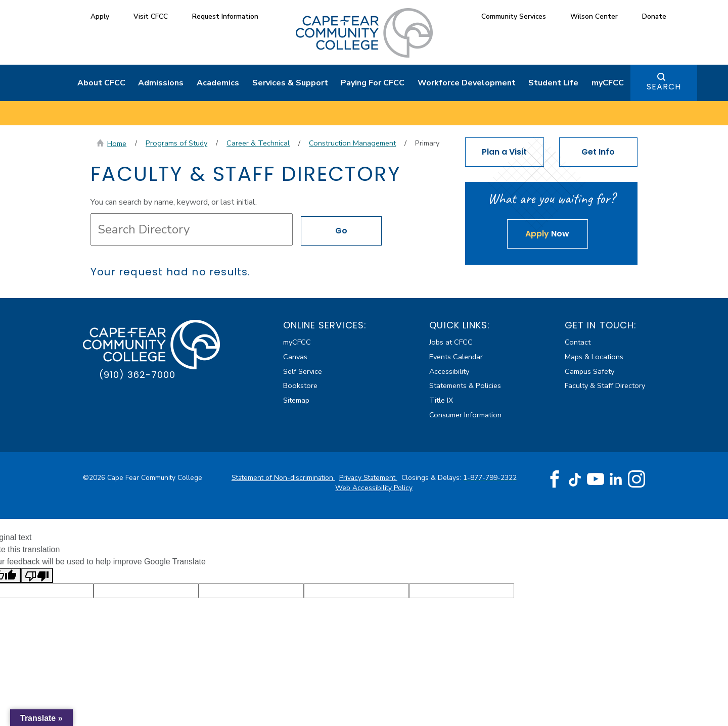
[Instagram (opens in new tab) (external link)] (636, 479)
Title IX (441, 400)
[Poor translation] (37, 576)
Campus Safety (589, 371)
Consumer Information (465, 415)
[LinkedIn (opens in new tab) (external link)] (616, 479)
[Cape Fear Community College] (364, 32)
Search (664, 87)
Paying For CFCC (373, 83)
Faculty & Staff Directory (605, 385)
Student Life (553, 83)
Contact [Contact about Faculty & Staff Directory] (578, 342)
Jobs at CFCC (451, 342)
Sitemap (296, 400)
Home (117, 143)
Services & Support (290, 83)
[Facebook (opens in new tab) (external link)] (555, 479)
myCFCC (608, 83)
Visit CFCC (151, 16)
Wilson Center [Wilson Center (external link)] (594, 16)
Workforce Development (467, 83)
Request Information (225, 16)
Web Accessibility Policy (374, 488)
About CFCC (101, 83)
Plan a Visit (504, 152)
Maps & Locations (594, 357)
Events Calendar (456, 357)
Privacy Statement (368, 478)
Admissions (161, 83)
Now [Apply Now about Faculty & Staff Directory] (547, 234)
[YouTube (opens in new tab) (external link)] (596, 479)
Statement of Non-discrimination (283, 478)
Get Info (598, 152)
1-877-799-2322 (490, 478)
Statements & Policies (465, 385)
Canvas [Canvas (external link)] (295, 357)
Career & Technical (258, 143)
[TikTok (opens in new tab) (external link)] (575, 479)
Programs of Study (176, 143)
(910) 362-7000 (137, 375)
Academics (218, 83)
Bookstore (300, 385)
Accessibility (449, 371)
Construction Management (352, 143)
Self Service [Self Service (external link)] (303, 371)
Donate (654, 16)
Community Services (514, 16)
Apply (100, 16)
